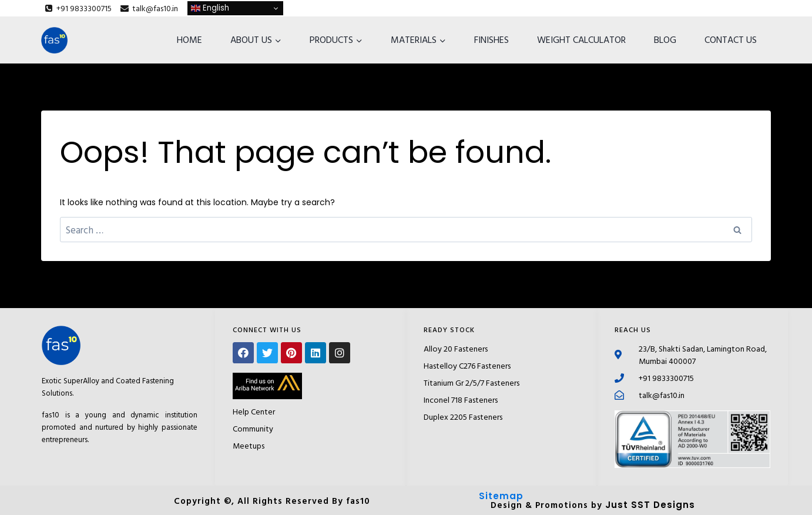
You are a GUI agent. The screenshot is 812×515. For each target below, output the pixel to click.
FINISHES (491, 39)
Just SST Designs (650, 505)
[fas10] (54, 40)
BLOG (665, 39)
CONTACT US (731, 39)
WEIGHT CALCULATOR (581, 39)
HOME (189, 39)
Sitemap (501, 496)
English (210, 8)
